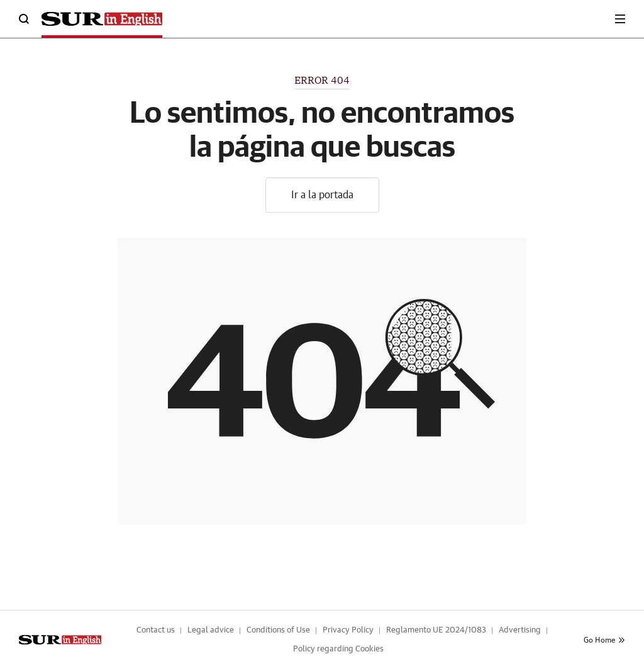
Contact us (156, 630)
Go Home (604, 640)
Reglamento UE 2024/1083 (436, 630)
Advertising (520, 630)
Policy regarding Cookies (338, 649)
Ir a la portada (322, 195)
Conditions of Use (278, 630)
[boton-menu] (620, 19)
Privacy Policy (348, 630)
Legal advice (211, 630)
